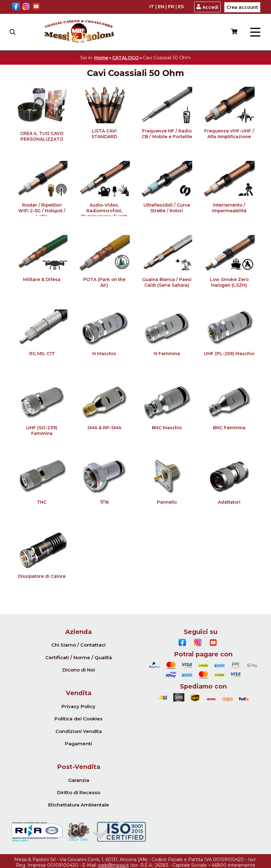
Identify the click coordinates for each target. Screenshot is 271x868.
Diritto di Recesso (79, 792)
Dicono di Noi (79, 670)
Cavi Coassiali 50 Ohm (167, 58)
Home (101, 58)
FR (171, 7)
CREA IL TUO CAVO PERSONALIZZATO (42, 136)
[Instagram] (26, 7)
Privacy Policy (78, 706)
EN (161, 7)
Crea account (242, 7)
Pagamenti (78, 744)
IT (152, 7)
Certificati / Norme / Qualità (79, 657)
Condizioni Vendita (79, 731)
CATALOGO (125, 58)
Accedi (207, 7)
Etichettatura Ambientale (79, 805)
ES (181, 7)
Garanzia (79, 780)
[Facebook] (16, 7)
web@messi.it (113, 865)
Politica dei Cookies (78, 719)
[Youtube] (36, 7)
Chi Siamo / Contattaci (78, 645)
